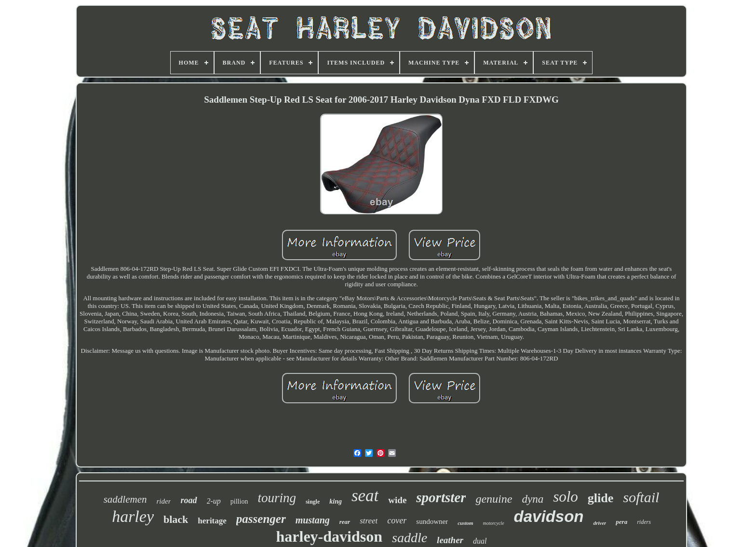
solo (566, 497)
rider (163, 501)
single (313, 502)
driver (600, 523)
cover (397, 520)
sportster (441, 497)
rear (345, 522)
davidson (549, 516)
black (176, 519)
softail (641, 497)
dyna (533, 499)
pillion (239, 501)
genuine (494, 499)
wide (397, 500)
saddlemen (125, 499)
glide (601, 498)
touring (277, 498)
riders (644, 522)
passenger (261, 519)
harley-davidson (329, 536)
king (336, 501)
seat (365, 496)
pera (621, 522)
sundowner (432, 521)
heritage (212, 521)
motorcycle (494, 523)
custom (465, 523)
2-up (214, 501)
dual (480, 541)
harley (133, 516)
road (189, 500)
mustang (313, 520)
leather (450, 540)
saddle (410, 538)
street (369, 521)
